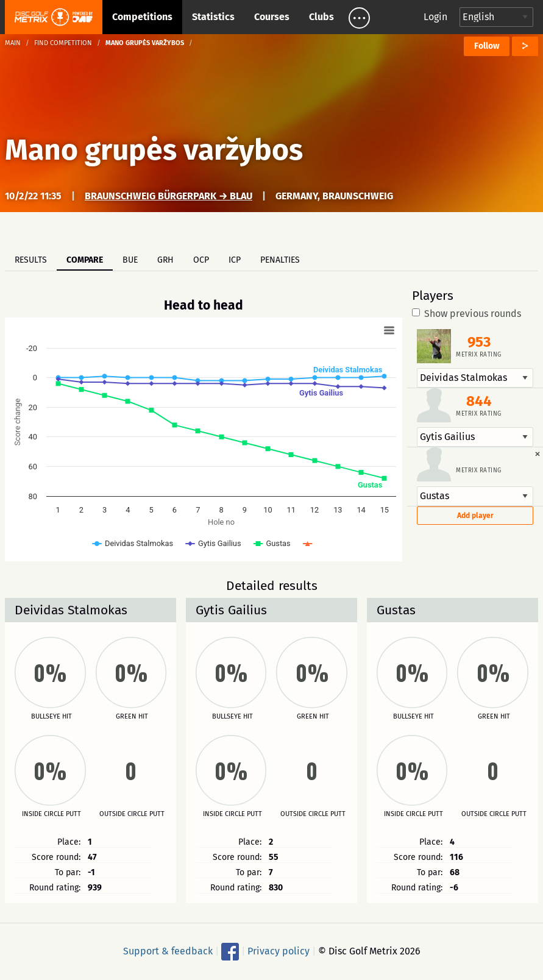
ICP (235, 260)
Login (435, 17)
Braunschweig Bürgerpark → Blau (169, 196)
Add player (475, 516)
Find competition (63, 43)
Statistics (213, 17)
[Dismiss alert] (538, 453)
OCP (201, 260)
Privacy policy (279, 951)
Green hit (132, 717)
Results (31, 260)
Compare (85, 260)
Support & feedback (168, 951)
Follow (487, 46)
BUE (130, 260)
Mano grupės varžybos (154, 150)
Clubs (321, 17)
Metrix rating (479, 355)
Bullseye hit (51, 717)
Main (13, 43)
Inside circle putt (51, 814)
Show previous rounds (467, 314)
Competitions (142, 17)
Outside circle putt (132, 814)
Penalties (280, 260)
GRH (165, 260)
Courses (272, 17)
